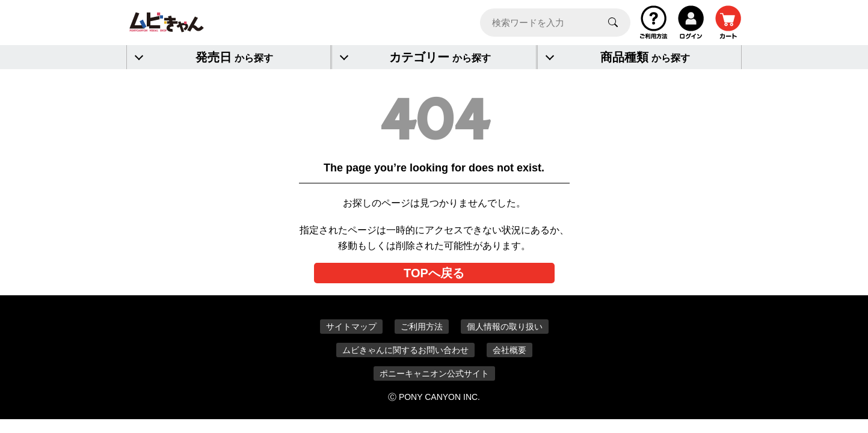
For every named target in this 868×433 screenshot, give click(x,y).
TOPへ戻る (434, 273)
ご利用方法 (422, 327)
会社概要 (509, 350)
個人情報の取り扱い (505, 327)
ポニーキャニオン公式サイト (434, 373)
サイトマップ (351, 327)
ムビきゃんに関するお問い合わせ (405, 350)
